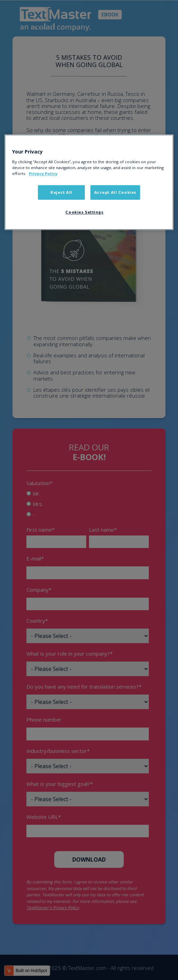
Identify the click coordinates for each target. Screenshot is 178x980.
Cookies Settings (84, 212)
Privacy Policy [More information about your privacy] (43, 173)
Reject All (61, 192)
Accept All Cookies (115, 192)
